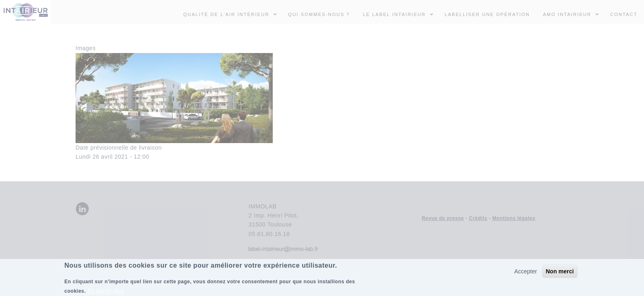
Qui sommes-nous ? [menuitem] (319, 14)
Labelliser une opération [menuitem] (487, 14)
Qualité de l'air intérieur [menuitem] (232, 14)
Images (86, 48)
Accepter (526, 273)
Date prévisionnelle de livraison (119, 148)
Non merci (560, 273)
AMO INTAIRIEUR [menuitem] (573, 14)
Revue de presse (443, 218)
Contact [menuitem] (624, 14)
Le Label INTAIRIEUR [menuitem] (394, 14)
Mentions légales (514, 218)
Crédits (478, 218)
